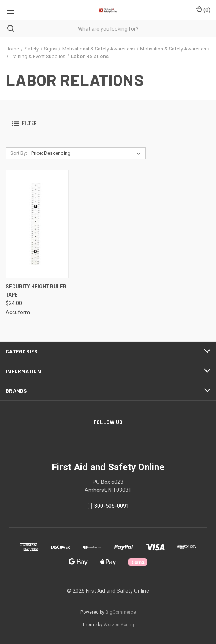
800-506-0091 (112, 506)
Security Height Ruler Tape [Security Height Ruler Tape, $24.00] (36, 291)
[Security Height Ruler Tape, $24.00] (37, 224)
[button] (108, 124)
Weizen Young (119, 625)
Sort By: (19, 153)
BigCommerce (121, 612)
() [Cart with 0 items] (203, 9)
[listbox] (87, 153)
